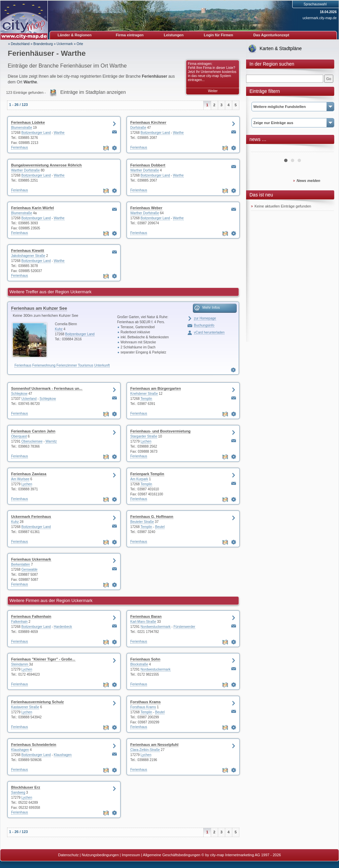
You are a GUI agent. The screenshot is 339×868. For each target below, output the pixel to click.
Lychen (146, 441)
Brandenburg (43, 44)
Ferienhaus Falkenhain (31, 616)
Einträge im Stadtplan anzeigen (93, 92)
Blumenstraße (22, 128)
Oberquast (19, 436)
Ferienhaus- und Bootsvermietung (160, 431)
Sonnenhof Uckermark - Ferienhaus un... (47, 388)
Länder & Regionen (75, 35)
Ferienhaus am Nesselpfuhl (154, 745)
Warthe (59, 133)
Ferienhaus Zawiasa (29, 474)
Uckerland (29, 399)
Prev (260, 149)
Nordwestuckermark (156, 627)
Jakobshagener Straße (28, 256)
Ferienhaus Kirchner (148, 122)
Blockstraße (139, 664)
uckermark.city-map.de (320, 18)
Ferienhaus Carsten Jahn (33, 431)
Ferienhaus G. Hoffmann (152, 517)
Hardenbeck (63, 627)
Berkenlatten (21, 564)
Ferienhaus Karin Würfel (32, 208)
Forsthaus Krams (145, 702)
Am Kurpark (139, 479)
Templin (146, 399)
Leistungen (174, 35)
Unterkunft (102, 365)
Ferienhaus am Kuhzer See (39, 308)
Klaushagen (20, 750)
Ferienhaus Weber (146, 208)
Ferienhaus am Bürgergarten (156, 388)
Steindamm (20, 664)
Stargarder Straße (144, 436)
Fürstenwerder (184, 627)
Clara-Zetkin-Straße (145, 750)
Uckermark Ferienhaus (31, 517)
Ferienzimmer (67, 365)
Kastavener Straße (25, 707)
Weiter (213, 91)
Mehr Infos (211, 307)
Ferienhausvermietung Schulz (37, 702)
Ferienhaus (20, 147)
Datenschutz (69, 855)
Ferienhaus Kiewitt (28, 251)
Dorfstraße (138, 128)
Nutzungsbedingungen (100, 855)
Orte (80, 44)
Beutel (160, 527)
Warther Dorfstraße (25, 170)
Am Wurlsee (20, 479)
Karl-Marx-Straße (143, 622)
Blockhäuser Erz (26, 787)
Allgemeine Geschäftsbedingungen (172, 855)
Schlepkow (19, 394)
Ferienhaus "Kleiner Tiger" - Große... (43, 659)
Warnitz (51, 441)
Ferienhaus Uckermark (31, 559)
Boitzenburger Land (36, 133)
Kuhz (59, 329)
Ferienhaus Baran (146, 616)
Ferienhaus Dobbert (148, 165)
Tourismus (86, 365)
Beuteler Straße (142, 522)
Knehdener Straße (144, 394)
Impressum (131, 855)
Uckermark (65, 44)
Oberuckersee (32, 441)
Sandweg (18, 792)
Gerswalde (30, 570)
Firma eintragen (130, 35)
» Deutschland (19, 44)
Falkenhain (19, 622)
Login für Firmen (218, 35)
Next (325, 149)
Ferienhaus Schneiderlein (34, 745)
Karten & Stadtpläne (281, 48)
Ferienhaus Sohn (145, 659)
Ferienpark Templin (147, 474)
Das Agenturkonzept (272, 35)
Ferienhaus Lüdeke (28, 122)
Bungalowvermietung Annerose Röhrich (46, 165)
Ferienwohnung (44, 365)
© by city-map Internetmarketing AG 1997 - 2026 (241, 855)
